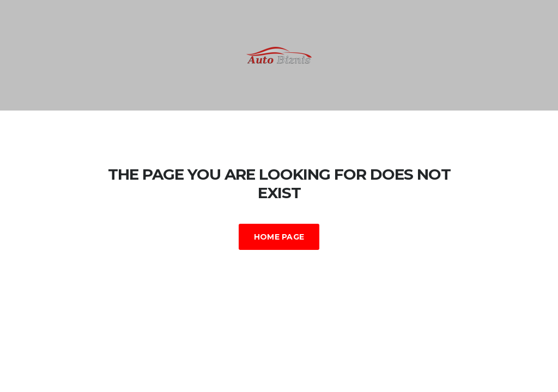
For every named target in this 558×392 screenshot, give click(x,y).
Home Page (279, 237)
